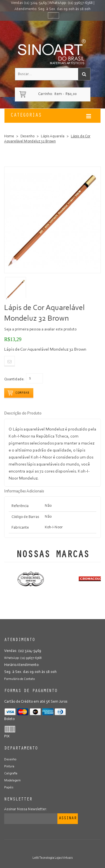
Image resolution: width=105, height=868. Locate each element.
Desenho (27, 136)
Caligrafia (11, 774)
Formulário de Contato (19, 679)
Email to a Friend (10, 361)
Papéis (9, 788)
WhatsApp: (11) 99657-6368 (71, 3)
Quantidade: (14, 379)
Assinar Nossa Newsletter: (26, 809)
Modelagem (12, 781)
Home (9, 136)
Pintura (9, 767)
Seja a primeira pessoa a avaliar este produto (40, 330)
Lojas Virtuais (64, 858)
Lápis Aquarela (53, 136)
